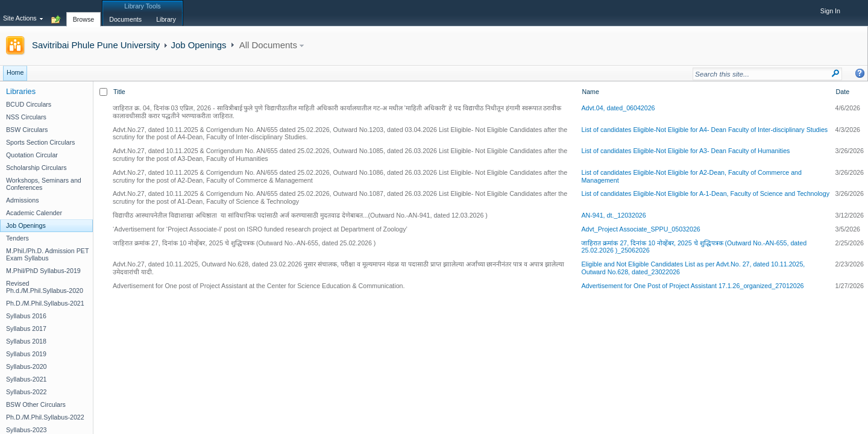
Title (119, 92)
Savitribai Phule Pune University (96, 45)
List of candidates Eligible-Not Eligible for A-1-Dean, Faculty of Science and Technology (705, 193)
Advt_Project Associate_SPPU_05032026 (640, 229)
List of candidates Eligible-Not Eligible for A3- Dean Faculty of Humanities (685, 151)
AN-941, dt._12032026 (613, 215)
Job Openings (198, 45)
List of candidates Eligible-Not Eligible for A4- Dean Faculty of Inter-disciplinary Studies (704, 130)
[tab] (84, 13)
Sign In (830, 11)
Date (843, 92)
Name (590, 92)
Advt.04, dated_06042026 (618, 108)
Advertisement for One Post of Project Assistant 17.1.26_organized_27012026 (692, 286)
